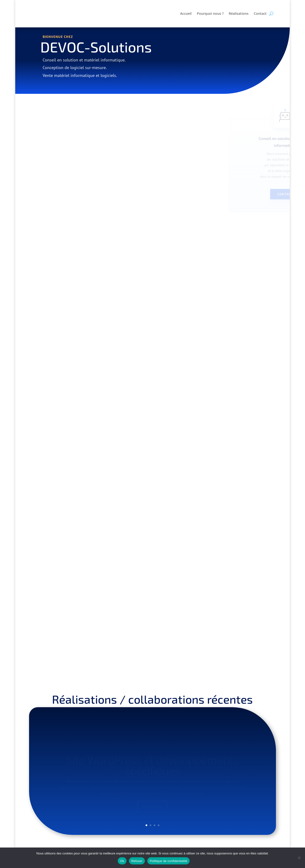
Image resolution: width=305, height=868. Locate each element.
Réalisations (239, 14)
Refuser (137, 861)
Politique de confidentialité (168, 861)
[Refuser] (299, 858)
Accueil (186, 14)
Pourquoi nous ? (210, 14)
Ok (122, 861)
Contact (260, 14)
